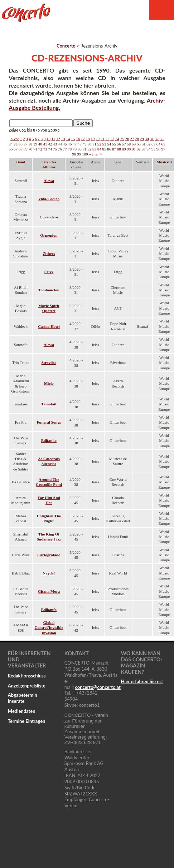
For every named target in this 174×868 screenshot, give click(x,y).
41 (45, 144)
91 (134, 149)
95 (153, 149)
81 (85, 149)
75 (55, 149)
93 (144, 149)
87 (114, 149)
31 (152, 139)
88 (119, 149)
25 (122, 139)
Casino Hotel (49, 326)
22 (107, 139)
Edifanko (49, 440)
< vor (15, 139)
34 (11, 144)
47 (75, 144)
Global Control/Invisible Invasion (49, 628)
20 (98, 139)
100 (85, 154)
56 (119, 144)
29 (142, 139)
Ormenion (49, 235)
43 (55, 144)
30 (147, 139)
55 (114, 144)
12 (58, 139)
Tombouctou (49, 290)
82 (89, 149)
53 (104, 144)
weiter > (95, 154)
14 (68, 139)
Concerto (66, 46)
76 (60, 149)
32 (157, 139)
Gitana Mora (49, 591)
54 (109, 144)
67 (16, 149)
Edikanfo (49, 610)
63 (153, 144)
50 (89, 144)
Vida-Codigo (49, 199)
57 (124, 144)
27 (132, 139)
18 (88, 139)
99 (79, 154)
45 (65, 144)
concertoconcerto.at (98, 687)
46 (70, 144)
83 (94, 149)
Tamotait (49, 404)
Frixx (49, 272)
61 (144, 144)
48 (80, 144)
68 (21, 149)
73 (45, 149)
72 (40, 149)
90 (129, 149)
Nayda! (49, 573)
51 (94, 144)
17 (83, 139)
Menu (161, 10)
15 (73, 139)
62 (148, 144)
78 (70, 149)
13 (63, 139)
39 (35, 144)
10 (49, 139)
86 (109, 149)
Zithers (49, 253)
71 (35, 149)
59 (134, 144)
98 (74, 154)
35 (16, 144)
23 (112, 139)
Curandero (49, 217)
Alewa (49, 181)
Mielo (49, 383)
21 (103, 139)
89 (124, 149)
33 (162, 139)
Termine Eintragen (27, 721)
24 (117, 139)
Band (21, 162)
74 (50, 149)
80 (80, 149)
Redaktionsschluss (27, 676)
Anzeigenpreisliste (27, 686)
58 (129, 144)
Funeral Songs (49, 422)
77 (65, 149)
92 (139, 149)
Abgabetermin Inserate (23, 698)
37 (26, 144)
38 (30, 144)
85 (104, 149)
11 (54, 139)
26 (127, 139)
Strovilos (49, 363)
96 (158, 149)
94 (148, 149)
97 (163, 149)
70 (30, 149)
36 (21, 144)
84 (99, 149)
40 (40, 144)
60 (139, 144)
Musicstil (164, 162)
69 (26, 149)
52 (99, 144)
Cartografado (49, 555)
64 (158, 144)
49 (85, 144)
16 (78, 139)
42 (50, 144)
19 (93, 139)
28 (137, 139)
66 (11, 149)
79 (75, 149)
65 (163, 144)
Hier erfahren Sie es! (142, 681)
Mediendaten (22, 711)
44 (60, 144)
